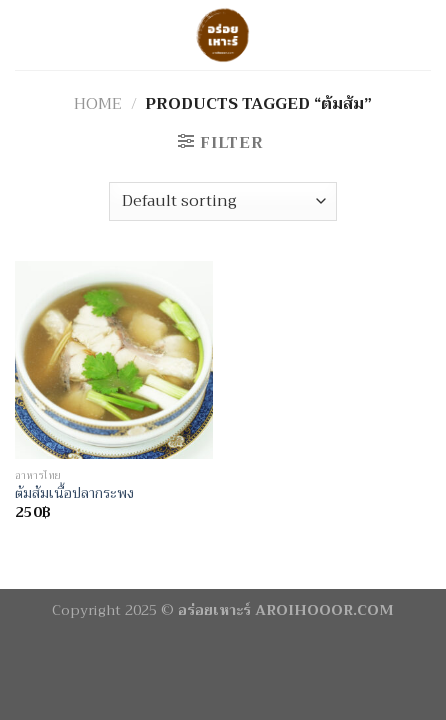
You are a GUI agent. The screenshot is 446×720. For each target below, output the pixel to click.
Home (98, 104)
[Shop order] (222, 201)
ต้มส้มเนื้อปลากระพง (74, 494)
